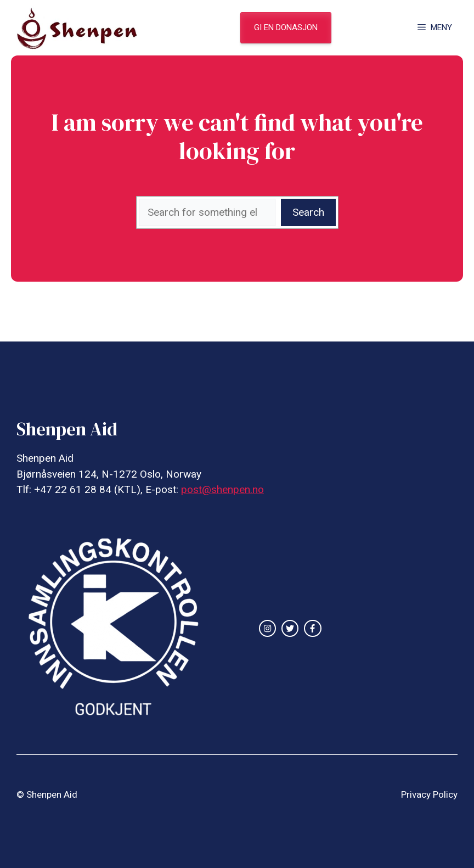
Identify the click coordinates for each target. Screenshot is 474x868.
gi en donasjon (286, 27)
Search (308, 212)
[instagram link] (267, 628)
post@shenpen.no (222, 489)
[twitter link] (290, 628)
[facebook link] (312, 628)
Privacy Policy (429, 794)
